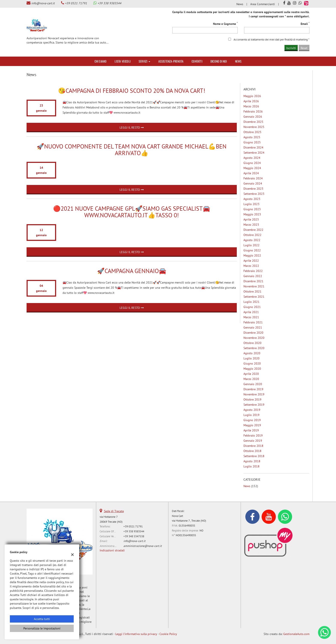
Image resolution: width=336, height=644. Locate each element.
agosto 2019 (252, 410)
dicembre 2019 (253, 389)
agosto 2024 (252, 158)
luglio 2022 (251, 245)
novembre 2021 (254, 286)
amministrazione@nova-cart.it (143, 546)
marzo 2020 (251, 379)
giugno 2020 (252, 363)
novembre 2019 (254, 394)
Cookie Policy (168, 634)
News (240, 4)
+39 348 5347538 (134, 536)
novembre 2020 (254, 338)
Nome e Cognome (225, 24)
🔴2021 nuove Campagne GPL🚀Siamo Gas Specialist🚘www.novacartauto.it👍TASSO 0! (132, 212)
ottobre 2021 (252, 291)
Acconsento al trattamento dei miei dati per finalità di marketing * (271, 39)
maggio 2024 (252, 168)
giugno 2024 (252, 163)
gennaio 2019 (253, 441)
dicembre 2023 (253, 189)
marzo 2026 (251, 106)
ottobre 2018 (252, 451)
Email (305, 24)
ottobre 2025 (252, 132)
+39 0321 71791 (76, 3)
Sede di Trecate (114, 511)
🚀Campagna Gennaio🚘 (132, 271)
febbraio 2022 (253, 271)
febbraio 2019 (253, 435)
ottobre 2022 (252, 235)
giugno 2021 (252, 307)
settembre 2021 (254, 297)
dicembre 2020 (253, 333)
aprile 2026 (251, 101)
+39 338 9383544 (109, 3)
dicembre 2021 (253, 281)
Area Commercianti (263, 4)
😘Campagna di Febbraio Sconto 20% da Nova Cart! (132, 91)
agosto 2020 (252, 353)
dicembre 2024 (253, 147)
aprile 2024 (251, 173)
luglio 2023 (251, 204)
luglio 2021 (251, 302)
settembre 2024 (254, 153)
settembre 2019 (254, 405)
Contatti (197, 61)
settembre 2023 (254, 194)
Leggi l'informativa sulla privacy (136, 634)
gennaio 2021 (253, 327)
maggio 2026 (252, 96)
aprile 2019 (251, 430)
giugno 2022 (252, 250)
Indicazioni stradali (112, 550)
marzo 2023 (251, 225)
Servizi (144, 61)
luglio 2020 (251, 358)
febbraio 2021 (253, 322)
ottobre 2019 (252, 399)
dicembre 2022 (253, 230)
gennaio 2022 (253, 276)
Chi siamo (101, 61)
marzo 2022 (251, 266)
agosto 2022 (252, 240)
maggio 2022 (252, 255)
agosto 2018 (252, 461)
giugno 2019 (252, 420)
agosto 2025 (252, 137)
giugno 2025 (252, 142)
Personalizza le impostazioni (42, 628)
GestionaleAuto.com (296, 634)
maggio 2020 (252, 369)
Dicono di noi (219, 61)
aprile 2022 (251, 261)
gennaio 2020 (253, 384)
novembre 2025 (254, 127)
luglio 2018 (251, 466)
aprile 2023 (251, 219)
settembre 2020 (254, 348)
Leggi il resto (132, 128)
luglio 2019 (251, 415)
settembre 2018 (254, 456)
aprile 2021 (251, 312)
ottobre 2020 (252, 343)
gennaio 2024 (253, 183)
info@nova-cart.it (43, 3)
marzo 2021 (251, 317)
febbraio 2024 (253, 178)
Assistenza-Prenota (171, 61)
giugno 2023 (252, 209)
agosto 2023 (252, 199)
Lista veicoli (123, 61)
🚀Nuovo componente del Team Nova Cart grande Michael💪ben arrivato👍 (132, 150)
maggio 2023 (252, 214)
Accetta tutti (42, 619)
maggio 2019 (252, 425)
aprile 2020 (251, 374)
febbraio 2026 (253, 111)
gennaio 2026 (253, 117)
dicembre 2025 (253, 122)
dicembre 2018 (253, 446)
